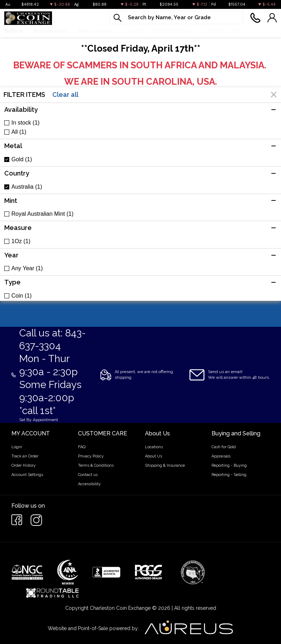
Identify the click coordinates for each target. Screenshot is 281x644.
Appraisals (221, 456)
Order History (24, 465)
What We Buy (174, 31)
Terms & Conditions (96, 465)
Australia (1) (27, 187)
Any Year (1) (27, 268)
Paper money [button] (96, 31)
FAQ (82, 447)
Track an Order (25, 456)
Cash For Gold (221, 31)
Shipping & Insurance (165, 465)
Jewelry (135, 31)
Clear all (65, 95)
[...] (176, 18)
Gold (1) (22, 159)
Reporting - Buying (229, 465)
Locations (154, 447)
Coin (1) (22, 296)
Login (17, 447)
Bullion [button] (14, 31)
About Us (153, 456)
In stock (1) (25, 123)
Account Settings (27, 475)
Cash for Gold (224, 447)
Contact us (88, 475)
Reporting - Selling (229, 475)
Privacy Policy (91, 456)
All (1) (19, 132)
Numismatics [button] (51, 31)
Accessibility (89, 484)
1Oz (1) (21, 241)
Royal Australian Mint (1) (42, 214)
